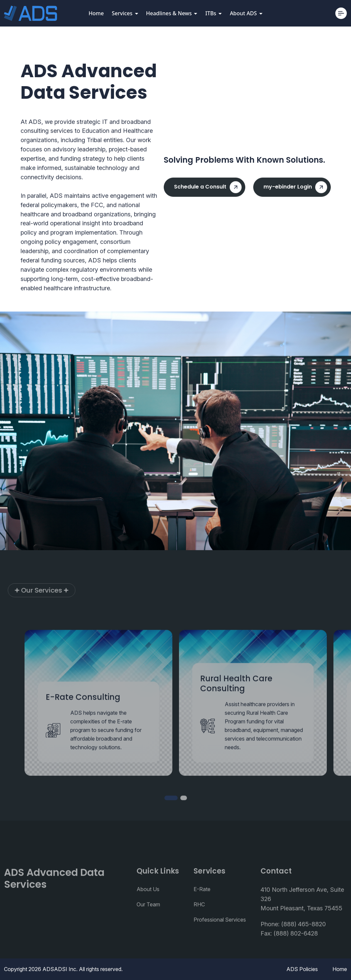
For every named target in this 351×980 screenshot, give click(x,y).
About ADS (246, 13)
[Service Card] (98, 716)
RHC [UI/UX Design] (199, 917)
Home (96, 13)
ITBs (213, 13)
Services (125, 13)
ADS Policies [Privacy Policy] (302, 969)
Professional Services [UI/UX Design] (220, 933)
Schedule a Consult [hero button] (208, 190)
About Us (148, 902)
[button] (171, 811)
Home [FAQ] (340, 969)
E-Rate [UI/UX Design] (202, 902)
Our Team (148, 917)
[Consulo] (30, 13)
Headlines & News (172, 13)
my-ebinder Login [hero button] (295, 190)
